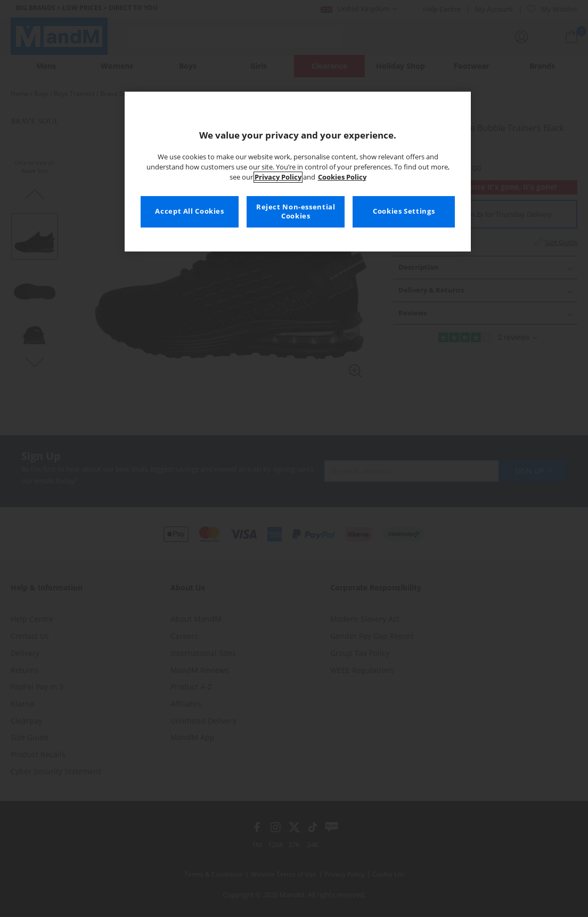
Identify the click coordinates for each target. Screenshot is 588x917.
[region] (298, 172)
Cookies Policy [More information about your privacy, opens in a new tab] (342, 177)
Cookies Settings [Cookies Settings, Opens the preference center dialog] (404, 211)
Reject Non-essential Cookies (296, 212)
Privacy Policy (278, 177)
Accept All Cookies (189, 211)
